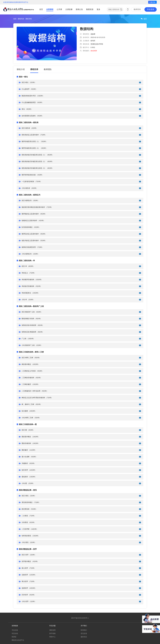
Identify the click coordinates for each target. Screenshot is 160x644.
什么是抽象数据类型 (29, 102)
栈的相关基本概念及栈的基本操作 (33, 207)
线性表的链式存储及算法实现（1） (34, 155)
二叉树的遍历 (26, 384)
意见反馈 (84, 633)
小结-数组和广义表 (28, 345)
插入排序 (25, 568)
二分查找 (25, 516)
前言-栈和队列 (27, 200)
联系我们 (84, 630)
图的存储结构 (26, 443)
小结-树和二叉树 (27, 418)
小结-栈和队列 (27, 254)
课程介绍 (21, 69)
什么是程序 (26, 89)
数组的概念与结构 (28, 319)
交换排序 (25, 575)
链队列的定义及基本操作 (30, 240)
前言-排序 (25, 555)
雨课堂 (14, 637)
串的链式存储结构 (28, 286)
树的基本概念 (26, 364)
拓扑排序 (25, 470)
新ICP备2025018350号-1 (80, 618)
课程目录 (34, 69)
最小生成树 (26, 457)
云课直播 (69, 9)
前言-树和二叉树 (27, 358)
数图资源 (90, 9)
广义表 (24, 339)
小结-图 (24, 483)
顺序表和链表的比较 (29, 175)
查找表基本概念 (27, 502)
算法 (23, 109)
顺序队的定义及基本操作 (30, 234)
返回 (145, 19)
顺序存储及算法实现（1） (31, 141)
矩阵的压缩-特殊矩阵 (29, 325)
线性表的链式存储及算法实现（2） (34, 161)
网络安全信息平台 (18, 640)
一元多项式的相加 (28, 181)
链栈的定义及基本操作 (29, 220)
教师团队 (48, 69)
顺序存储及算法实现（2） (31, 148)
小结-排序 (25, 601)
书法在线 (15, 630)
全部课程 (50, 9)
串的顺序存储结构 (28, 280)
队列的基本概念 (27, 227)
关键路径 (25, 463)
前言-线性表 (26, 128)
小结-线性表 (26, 188)
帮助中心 (52, 637)
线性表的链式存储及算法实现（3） (34, 168)
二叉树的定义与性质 (29, 371)
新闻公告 (79, 9)
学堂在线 (15, 633)
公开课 (59, 9)
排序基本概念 (26, 561)
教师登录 (137, 9)
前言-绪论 (25, 82)
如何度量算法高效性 (29, 116)
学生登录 (151, 9)
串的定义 (25, 273)
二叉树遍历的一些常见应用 (31, 391)
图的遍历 (25, 450)
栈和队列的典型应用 (29, 247)
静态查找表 (26, 509)
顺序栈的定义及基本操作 (30, 214)
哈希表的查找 (26, 536)
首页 (41, 9)
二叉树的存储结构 (28, 378)
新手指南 (52, 633)
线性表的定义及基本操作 (30, 135)
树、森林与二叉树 (28, 404)
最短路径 (25, 477)
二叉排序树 (26, 529)
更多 (98, 9)
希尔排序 (25, 581)
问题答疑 (152, 2)
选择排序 (25, 588)
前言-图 (24, 430)
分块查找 (25, 522)
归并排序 (25, 595)
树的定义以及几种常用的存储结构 (33, 398)
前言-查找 (25, 496)
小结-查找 (25, 542)
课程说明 (52, 630)
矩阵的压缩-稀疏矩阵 (29, 332)
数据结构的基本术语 (29, 96)
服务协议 (84, 637)
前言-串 (24, 266)
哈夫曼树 (25, 411)
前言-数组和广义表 (28, 312)
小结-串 (24, 300)
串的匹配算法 (26, 293)
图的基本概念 (26, 437)
